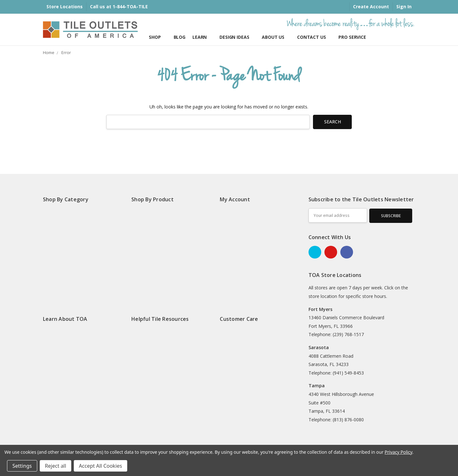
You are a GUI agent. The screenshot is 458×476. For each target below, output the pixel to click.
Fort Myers (320, 309)
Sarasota (319, 347)
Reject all (56, 466)
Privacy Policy (398, 452)
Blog (180, 37)
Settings (22, 466)
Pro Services (353, 37)
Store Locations (65, 7)
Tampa (317, 386)
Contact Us (314, 37)
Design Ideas (237, 37)
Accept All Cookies (101, 466)
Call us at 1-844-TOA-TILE (119, 7)
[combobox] (208, 122)
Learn (202, 37)
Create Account (371, 7)
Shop (158, 37)
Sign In (404, 7)
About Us (276, 37)
